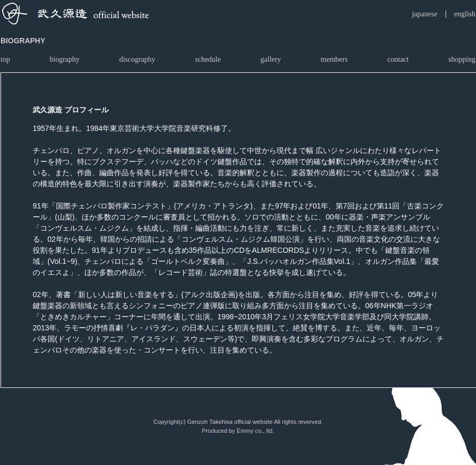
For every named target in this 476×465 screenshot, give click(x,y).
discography (137, 59)
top (5, 59)
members (334, 59)
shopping (462, 59)
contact (398, 59)
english (465, 14)
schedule (208, 59)
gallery (271, 59)
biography (65, 59)
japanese (425, 14)
